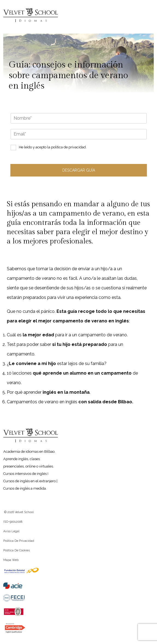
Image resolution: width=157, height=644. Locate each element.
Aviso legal (11, 531)
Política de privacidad (19, 541)
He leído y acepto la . (53, 147)
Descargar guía (79, 170)
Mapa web (11, 560)
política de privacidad (68, 147)
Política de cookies (17, 550)
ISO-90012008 (13, 522)
